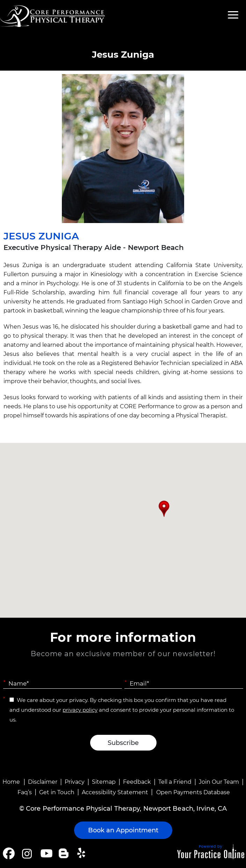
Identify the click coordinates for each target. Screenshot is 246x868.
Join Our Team (219, 782)
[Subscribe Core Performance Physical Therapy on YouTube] (46, 853)
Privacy (75, 782)
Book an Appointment (123, 830)
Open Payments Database (193, 792)
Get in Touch (57, 792)
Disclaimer (43, 782)
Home (11, 782)
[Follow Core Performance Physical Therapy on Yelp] (82, 853)
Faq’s (25, 792)
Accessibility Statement (115, 792)
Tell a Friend (175, 782)
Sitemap (104, 782)
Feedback (137, 782)
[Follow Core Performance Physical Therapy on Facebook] (9, 853)
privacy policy (80, 710)
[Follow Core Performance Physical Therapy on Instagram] (26, 853)
